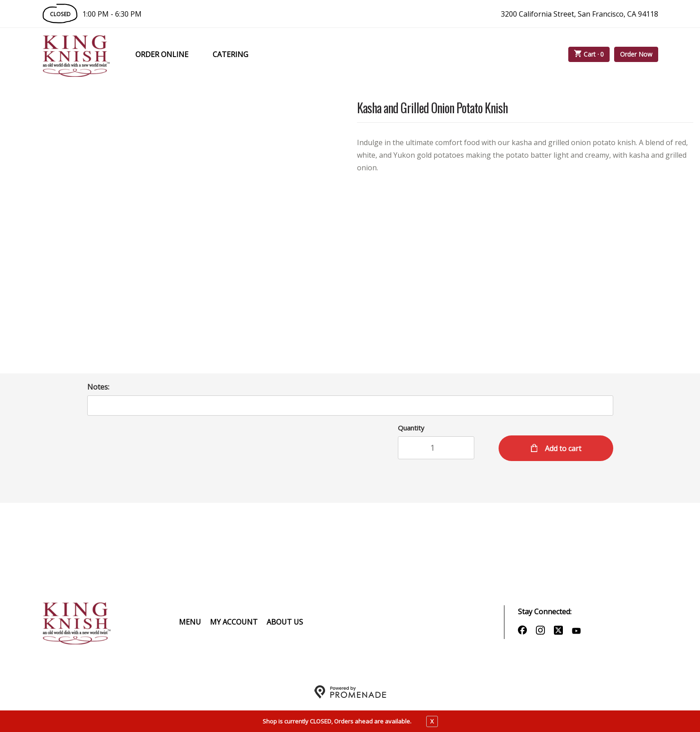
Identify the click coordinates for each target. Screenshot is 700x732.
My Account (234, 622)
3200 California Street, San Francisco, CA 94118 (580, 14)
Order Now (636, 54)
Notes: (98, 387)
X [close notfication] (432, 721)
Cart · (589, 54)
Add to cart (562, 448)
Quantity (411, 428)
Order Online (162, 54)
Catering (230, 54)
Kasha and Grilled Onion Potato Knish (432, 109)
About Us (285, 622)
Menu (190, 622)
